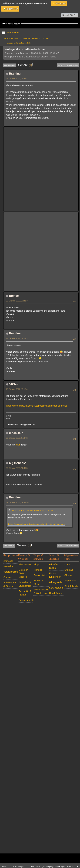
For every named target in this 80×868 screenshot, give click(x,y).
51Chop (14, 384)
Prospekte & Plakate (25, 593)
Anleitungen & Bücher (10, 584)
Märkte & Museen (39, 582)
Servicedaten (56, 588)
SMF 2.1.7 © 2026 (9, 867)
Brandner (15, 74)
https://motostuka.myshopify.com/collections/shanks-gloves (37, 406)
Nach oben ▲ (73, 867)
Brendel (14, 296)
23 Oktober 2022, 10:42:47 (17, 79)
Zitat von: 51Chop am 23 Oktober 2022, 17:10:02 (32, 511)
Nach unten (10, 65)
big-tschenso (18, 463)
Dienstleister (40, 575)
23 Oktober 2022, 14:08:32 (17, 338)
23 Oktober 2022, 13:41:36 (17, 301)
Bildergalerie (56, 582)
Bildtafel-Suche (54, 566)
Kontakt (68, 564)
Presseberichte (26, 600)
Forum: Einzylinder (55, 575)
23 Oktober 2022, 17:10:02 (17, 389)
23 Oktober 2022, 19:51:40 (17, 503)
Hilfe (33, 867)
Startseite (8, 561)
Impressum (70, 581)
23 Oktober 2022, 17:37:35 (17, 438)
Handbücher (56, 593)
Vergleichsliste (11, 572)
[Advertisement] (38, 167)
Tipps (37, 564)
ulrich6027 (16, 433)
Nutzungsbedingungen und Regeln (51, 867)
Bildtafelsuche (72, 586)
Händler (38, 570)
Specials (8, 577)
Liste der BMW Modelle (23, 573)
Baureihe (8, 566)
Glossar (68, 575)
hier (18, 445)
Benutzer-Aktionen (68, 65)
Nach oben (9, 546)
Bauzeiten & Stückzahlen (25, 584)
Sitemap (69, 570)
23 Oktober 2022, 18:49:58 (17, 468)
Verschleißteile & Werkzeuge (41, 591)
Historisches (25, 564)
